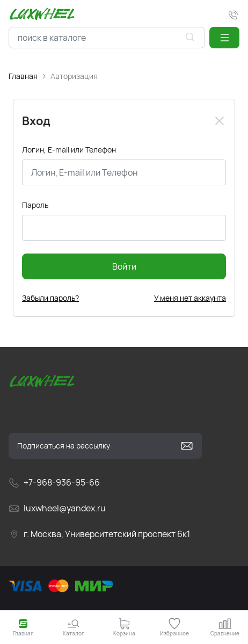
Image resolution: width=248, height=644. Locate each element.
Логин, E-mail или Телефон (69, 150)
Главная (23, 76)
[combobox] (107, 38)
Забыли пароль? (50, 298)
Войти (124, 266)
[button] (224, 38)
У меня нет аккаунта (190, 298)
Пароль (35, 205)
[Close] (220, 121)
